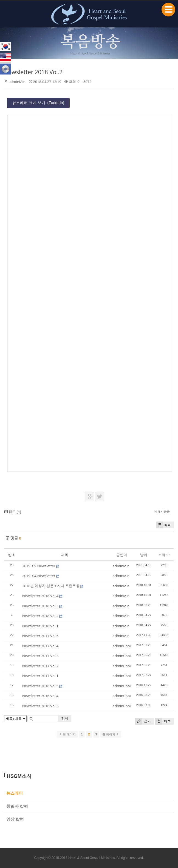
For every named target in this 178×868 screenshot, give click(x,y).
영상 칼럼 (15, 819)
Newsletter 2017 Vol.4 (40, 646)
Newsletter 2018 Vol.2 (33, 72)
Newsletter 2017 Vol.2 (40, 666)
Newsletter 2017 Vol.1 (40, 676)
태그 (163, 721)
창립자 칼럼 (17, 806)
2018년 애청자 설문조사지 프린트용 (51, 586)
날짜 (144, 555)
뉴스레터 (15, 793)
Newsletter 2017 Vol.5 (40, 636)
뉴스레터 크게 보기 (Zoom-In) (38, 103)
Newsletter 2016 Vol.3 (40, 706)
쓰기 (143, 721)
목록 (163, 525)
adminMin (17, 82)
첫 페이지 (67, 734)
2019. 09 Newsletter (39, 566)
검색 (65, 719)
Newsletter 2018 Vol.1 (40, 626)
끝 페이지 (111, 734)
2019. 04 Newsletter (39, 576)
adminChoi (122, 646)
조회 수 (164, 555)
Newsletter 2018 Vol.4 (40, 596)
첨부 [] (13, 512)
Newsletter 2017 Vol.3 (40, 656)
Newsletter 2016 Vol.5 (40, 686)
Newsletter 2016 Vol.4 (40, 696)
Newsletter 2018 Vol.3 (40, 606)
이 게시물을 (162, 512)
